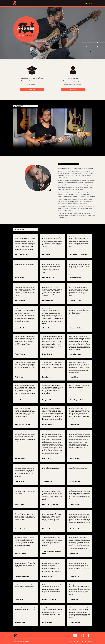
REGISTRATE (73, 90)
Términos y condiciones (74, 641)
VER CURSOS (32, 90)
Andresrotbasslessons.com (23, 641)
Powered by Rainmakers (87, 641)
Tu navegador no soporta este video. (53, 129)
